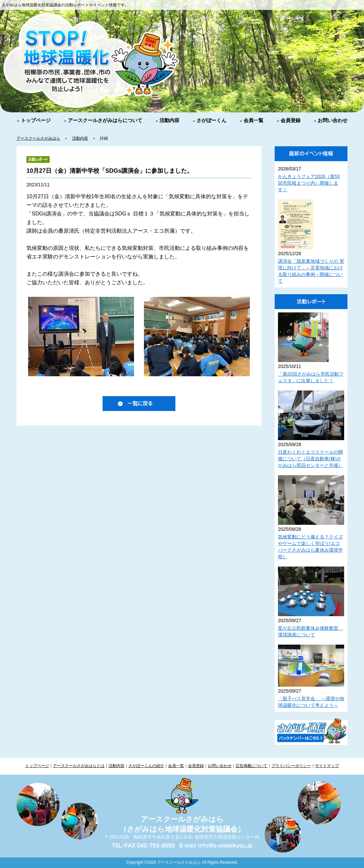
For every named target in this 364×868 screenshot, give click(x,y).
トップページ (36, 120)
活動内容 (169, 120)
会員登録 (291, 120)
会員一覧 (253, 120)
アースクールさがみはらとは (79, 766)
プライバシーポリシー (291, 766)
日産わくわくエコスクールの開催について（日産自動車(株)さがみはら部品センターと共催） (310, 459)
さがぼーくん (211, 120)
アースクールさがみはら (38, 138)
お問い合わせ (333, 120)
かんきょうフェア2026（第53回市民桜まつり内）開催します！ (309, 183)
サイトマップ (327, 766)
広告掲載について (251, 766)
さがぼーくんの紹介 (146, 766)
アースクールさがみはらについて (105, 120)
